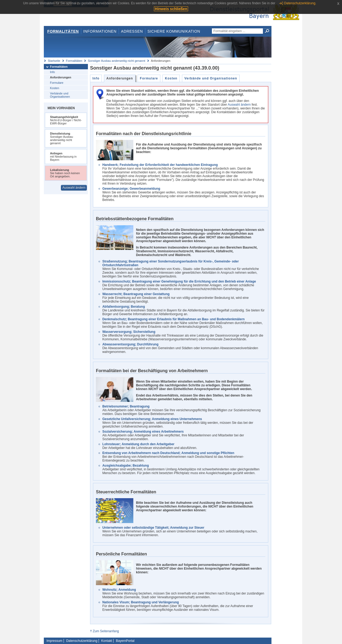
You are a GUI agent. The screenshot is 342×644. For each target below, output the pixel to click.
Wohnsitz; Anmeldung (119, 590)
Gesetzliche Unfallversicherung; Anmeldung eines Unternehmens (152, 419)
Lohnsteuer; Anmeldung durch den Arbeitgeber (138, 444)
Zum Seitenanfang (106, 631)
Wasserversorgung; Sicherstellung (129, 332)
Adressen (132, 31)
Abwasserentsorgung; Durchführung (130, 344)
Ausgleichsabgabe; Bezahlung (126, 466)
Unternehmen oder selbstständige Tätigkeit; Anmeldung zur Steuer (153, 528)
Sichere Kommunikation (174, 31)
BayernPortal (125, 641)
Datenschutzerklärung (82, 641)
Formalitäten (63, 31)
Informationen (100, 31)
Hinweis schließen (171, 9)
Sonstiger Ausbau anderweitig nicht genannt (117, 61)
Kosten (55, 88)
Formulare (57, 83)
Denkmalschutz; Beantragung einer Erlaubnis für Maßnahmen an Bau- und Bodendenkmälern (174, 319)
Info (52, 72)
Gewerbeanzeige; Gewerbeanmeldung (131, 189)
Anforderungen (61, 77)
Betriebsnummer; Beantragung (126, 406)
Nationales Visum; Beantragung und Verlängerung (141, 602)
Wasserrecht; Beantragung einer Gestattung (136, 294)
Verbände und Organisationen (60, 95)
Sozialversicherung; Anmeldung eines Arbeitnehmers (143, 432)
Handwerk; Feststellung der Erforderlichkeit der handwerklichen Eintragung (160, 165)
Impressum (54, 641)
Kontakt (107, 641)
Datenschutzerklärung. (300, 3)
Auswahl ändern (74, 188)
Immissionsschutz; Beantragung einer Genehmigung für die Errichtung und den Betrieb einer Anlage (179, 281)
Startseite (54, 61)
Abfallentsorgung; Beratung (124, 307)
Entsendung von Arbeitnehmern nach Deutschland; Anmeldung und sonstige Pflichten (168, 453)
